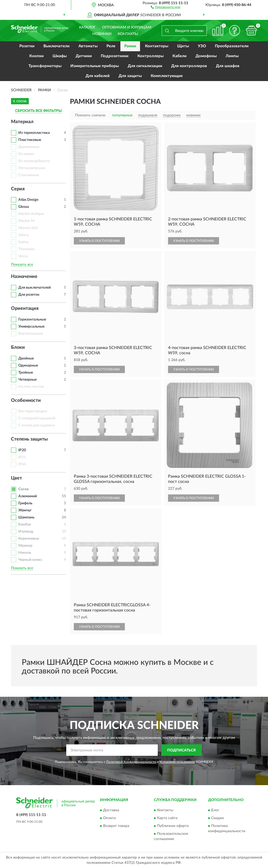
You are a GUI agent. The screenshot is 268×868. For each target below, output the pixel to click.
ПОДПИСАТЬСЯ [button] (182, 750)
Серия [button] (18, 189)
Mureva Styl (28, 228)
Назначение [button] (24, 277)
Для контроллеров (189, 66)
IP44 (22, 464)
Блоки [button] (18, 347)
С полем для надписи (36, 425)
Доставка (111, 810)
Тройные (26, 373)
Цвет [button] (16, 478)
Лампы (232, 56)
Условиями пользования (177, 762)
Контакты (128, 34)
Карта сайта (167, 818)
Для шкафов (228, 66)
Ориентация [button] (25, 309)
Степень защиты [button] (29, 439)
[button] (166, 7)
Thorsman (26, 249)
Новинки (102, 34)
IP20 (22, 450)
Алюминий (28, 496)
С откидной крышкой (37, 418)
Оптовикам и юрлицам (127, 27)
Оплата (109, 818)
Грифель (25, 503)
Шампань (26, 517)
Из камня (26, 154)
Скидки (217, 818)
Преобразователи (232, 46)
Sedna (23, 242)
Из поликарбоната (34, 161)
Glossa (24, 207)
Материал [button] (22, 122)
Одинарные (28, 366)
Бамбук (25, 524)
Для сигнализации (145, 66)
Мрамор (25, 546)
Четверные (27, 380)
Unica (23, 256)
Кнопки (37, 56)
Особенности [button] (26, 401)
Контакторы (157, 46)
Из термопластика (34, 133)
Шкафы (60, 56)
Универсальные (31, 327)
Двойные (26, 358)
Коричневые (29, 539)
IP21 (22, 457)
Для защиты (130, 76)
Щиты (183, 46)
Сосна (23, 489)
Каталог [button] (87, 27)
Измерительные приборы (95, 66)
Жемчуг (25, 510)
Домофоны (206, 56)
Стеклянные (29, 175)
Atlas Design (28, 200)
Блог (215, 810)
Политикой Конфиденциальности (131, 762)
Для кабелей (98, 76)
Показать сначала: (91, 115)
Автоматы (88, 46)
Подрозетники (115, 56)
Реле (111, 46)
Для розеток (29, 295)
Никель (25, 553)
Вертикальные (31, 334)
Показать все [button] (22, 265)
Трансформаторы (45, 66)
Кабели (180, 56)
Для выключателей (35, 288)
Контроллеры (150, 56)
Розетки (27, 46)
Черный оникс (30, 560)
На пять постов (31, 387)
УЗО (202, 46)
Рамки (130, 46)
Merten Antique (31, 214)
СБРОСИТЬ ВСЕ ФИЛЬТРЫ (38, 111)
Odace (24, 235)
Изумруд (26, 532)
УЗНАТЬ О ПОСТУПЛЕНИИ (99, 241)
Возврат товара (116, 826)
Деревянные (29, 147)
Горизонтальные (32, 319)
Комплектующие (167, 76)
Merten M (26, 221)
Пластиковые (30, 140)
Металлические (32, 168)
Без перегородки (33, 411)
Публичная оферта (173, 826)
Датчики (84, 56)
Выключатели (57, 46)
